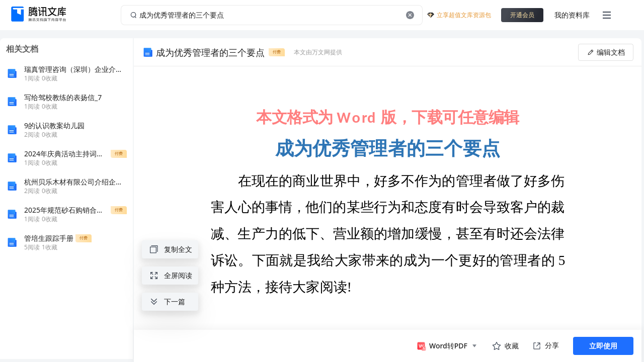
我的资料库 (572, 15)
